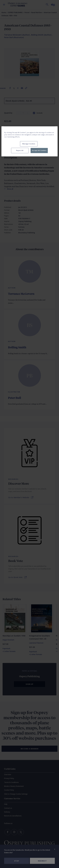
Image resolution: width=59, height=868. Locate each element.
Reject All (20, 150)
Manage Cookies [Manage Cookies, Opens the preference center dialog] (29, 144)
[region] (29, 141)
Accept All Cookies (39, 150)
